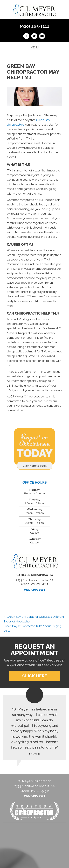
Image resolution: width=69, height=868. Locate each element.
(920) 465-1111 (34, 26)
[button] (34, 676)
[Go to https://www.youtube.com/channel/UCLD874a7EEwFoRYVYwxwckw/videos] (42, 37)
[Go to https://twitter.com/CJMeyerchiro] (34, 37)
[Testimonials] (34, 727)
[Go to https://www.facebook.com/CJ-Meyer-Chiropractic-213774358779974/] (26, 37)
